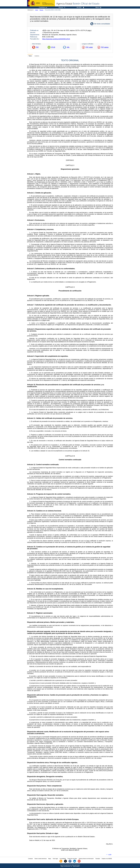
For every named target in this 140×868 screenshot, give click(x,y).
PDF (37, 47)
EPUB (53, 47)
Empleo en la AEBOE (107, 859)
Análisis (37, 56)
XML (68, 47)
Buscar (42, 10)
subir (110, 855)
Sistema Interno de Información (86, 859)
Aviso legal (55, 859)
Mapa (50, 859)
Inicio (37, 10)
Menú (98, 7)
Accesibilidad (63, 859)
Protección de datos (72, 859)
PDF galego (105, 47)
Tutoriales (98, 859)
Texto (30, 56)
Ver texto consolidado (102, 24)
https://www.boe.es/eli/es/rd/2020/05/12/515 (56, 39)
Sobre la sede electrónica (40, 859)
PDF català (89, 47)
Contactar (30, 859)
